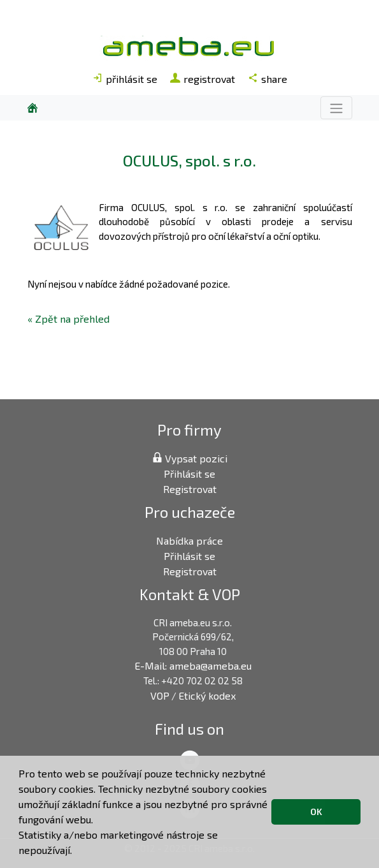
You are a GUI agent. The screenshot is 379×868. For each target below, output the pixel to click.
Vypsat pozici (190, 458)
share (268, 79)
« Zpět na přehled (68, 319)
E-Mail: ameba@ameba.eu (193, 666)
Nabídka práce (189, 541)
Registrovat (190, 489)
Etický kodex (207, 695)
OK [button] (316, 812)
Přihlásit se (189, 474)
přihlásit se (125, 79)
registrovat (203, 79)
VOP (160, 695)
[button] (76, 852)
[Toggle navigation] (336, 107)
